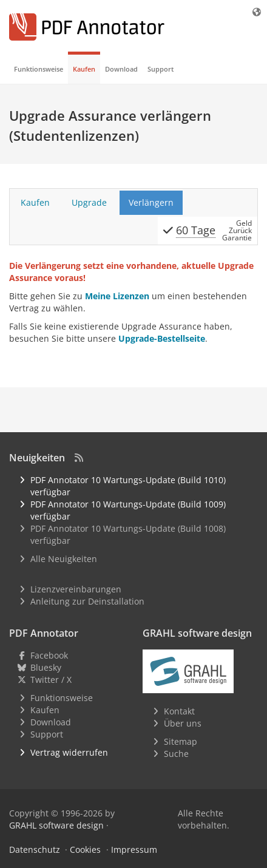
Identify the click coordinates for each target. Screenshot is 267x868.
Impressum (134, 849)
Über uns (183, 723)
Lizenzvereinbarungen (76, 589)
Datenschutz (35, 849)
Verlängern (151, 202)
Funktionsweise (39, 69)
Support (161, 69)
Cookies (85, 849)
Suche (176, 754)
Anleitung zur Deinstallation (87, 601)
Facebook (49, 655)
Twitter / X (51, 680)
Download (121, 69)
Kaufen (84, 69)
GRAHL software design (56, 825)
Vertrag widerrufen (69, 752)
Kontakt (179, 711)
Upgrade (89, 202)
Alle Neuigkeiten (64, 559)
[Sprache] (257, 12)
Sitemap (181, 741)
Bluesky (46, 667)
